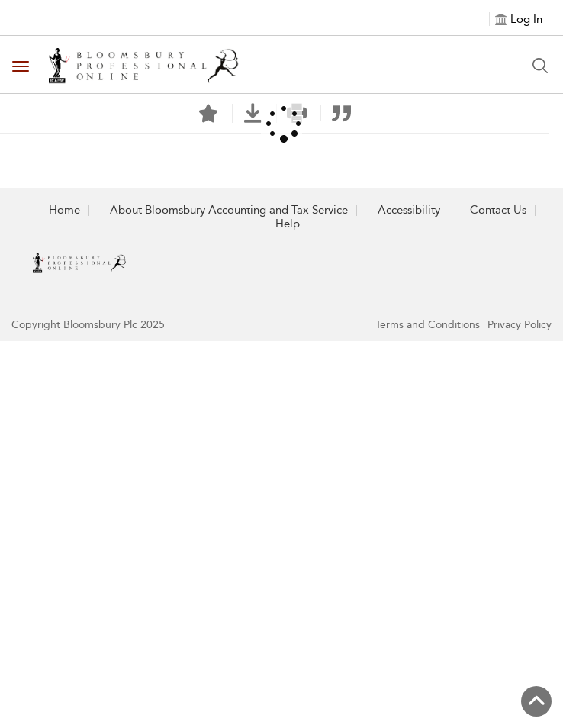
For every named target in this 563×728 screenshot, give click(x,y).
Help (288, 224)
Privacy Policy (520, 325)
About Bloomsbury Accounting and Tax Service (229, 210)
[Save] (208, 114)
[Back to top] (536, 701)
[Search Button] (540, 66)
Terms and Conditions (428, 325)
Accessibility (409, 210)
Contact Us (498, 210)
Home (64, 210)
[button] (253, 113)
